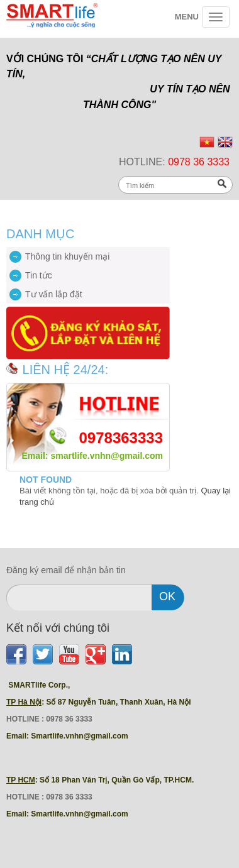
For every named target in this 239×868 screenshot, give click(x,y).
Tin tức (39, 275)
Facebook (16, 654)
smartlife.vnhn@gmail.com (107, 456)
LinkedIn (122, 654)
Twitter (43, 654)
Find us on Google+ (96, 654)
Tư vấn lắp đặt (54, 294)
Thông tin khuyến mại (67, 256)
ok (167, 596)
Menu (187, 17)
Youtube (69, 654)
